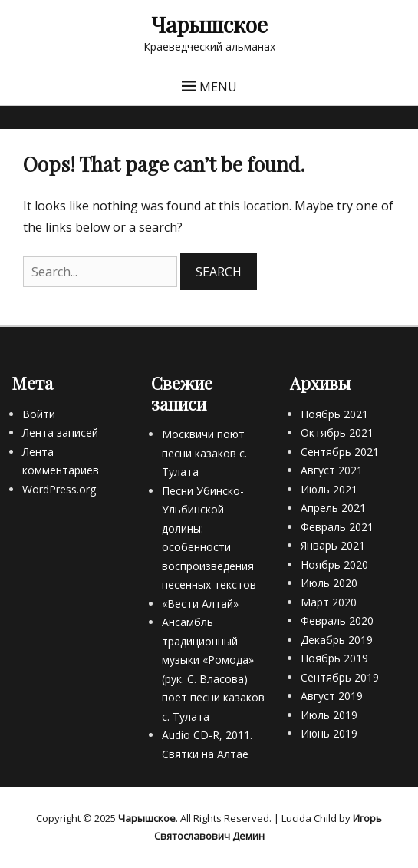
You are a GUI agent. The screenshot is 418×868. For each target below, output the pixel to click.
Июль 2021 (329, 489)
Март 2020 (329, 602)
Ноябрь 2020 (334, 564)
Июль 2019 (329, 715)
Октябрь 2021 (337, 432)
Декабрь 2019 (337, 640)
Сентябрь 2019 (340, 677)
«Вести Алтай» (200, 604)
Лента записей (60, 432)
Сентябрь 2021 (340, 452)
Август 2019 (332, 696)
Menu (218, 87)
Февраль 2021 (337, 527)
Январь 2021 (333, 545)
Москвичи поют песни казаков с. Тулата (204, 453)
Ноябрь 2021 (334, 414)
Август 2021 (332, 470)
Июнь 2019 (329, 733)
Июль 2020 (329, 583)
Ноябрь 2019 (334, 658)
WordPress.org (59, 489)
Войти (39, 414)
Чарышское (209, 24)
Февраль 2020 (337, 620)
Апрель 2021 (333, 508)
